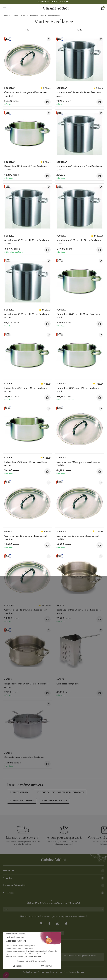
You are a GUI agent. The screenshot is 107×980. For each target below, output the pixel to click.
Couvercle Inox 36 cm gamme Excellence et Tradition (26, 537)
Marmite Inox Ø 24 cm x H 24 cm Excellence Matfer (79, 94)
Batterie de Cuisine (37, 16)
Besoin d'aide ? (53, 871)
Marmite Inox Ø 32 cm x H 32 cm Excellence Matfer (79, 242)
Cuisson (15, 16)
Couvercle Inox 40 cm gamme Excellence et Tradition (78, 464)
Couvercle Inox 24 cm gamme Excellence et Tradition (26, 94)
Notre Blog (53, 878)
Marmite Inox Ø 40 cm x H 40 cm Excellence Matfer (79, 168)
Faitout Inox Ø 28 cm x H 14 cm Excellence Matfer (26, 464)
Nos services (53, 893)
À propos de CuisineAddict (53, 885)
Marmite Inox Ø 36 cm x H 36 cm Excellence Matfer (27, 242)
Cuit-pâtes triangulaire (68, 684)
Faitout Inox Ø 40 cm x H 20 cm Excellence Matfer (78, 316)
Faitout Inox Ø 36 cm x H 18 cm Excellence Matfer (26, 390)
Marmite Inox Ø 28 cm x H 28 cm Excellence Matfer (27, 316)
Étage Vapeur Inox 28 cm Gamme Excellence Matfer (79, 611)
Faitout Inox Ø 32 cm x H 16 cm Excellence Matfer (78, 390)
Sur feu (24, 16)
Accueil (6, 16)
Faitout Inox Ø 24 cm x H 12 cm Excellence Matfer (26, 168)
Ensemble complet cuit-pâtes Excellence (24, 757)
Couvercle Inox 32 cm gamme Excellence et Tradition (78, 537)
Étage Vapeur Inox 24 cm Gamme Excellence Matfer (26, 685)
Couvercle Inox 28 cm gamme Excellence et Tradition (26, 611)
